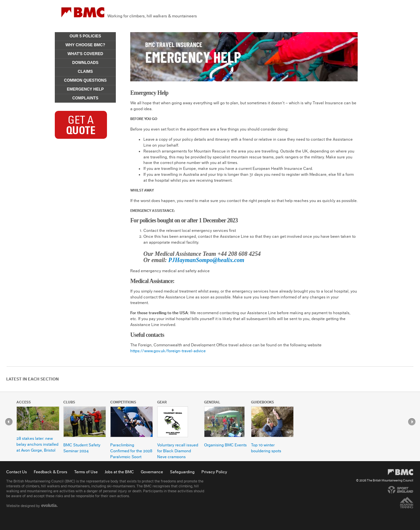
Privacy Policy (214, 472)
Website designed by (32, 506)
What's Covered (85, 54)
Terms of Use (86, 472)
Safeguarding (182, 472)
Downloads (85, 63)
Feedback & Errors (51, 472)
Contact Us (17, 472)
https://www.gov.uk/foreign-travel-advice (168, 351)
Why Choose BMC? (85, 45)
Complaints (85, 98)
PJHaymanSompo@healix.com (206, 260)
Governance (152, 472)
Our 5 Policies (85, 36)
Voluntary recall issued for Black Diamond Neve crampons (178, 451)
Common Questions (85, 80)
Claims (85, 71)
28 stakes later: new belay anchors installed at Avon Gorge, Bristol (37, 444)
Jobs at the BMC (119, 472)
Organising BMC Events (225, 445)
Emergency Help (85, 89)
